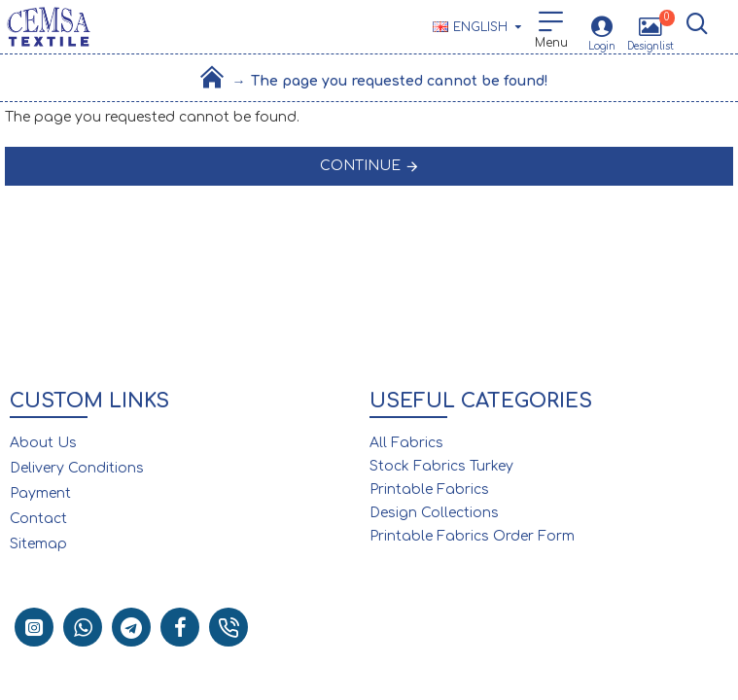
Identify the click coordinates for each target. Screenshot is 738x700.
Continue (360, 166)
